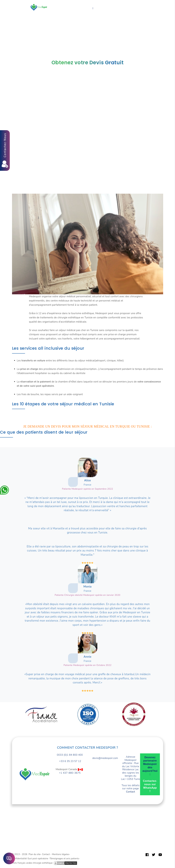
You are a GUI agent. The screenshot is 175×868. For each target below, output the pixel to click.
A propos (130, 3)
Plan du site (35, 854)
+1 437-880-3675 (70, 773)
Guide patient (58, 12)
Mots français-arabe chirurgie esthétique (32, 863)
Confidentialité (19, 859)
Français (93, 12)
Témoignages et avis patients (64, 859)
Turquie (115, 3)
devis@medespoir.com (105, 758)
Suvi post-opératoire (38, 859)
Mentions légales (61, 854)
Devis (53, 7)
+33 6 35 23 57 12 (70, 761)
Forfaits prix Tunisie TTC (91, 3)
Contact (76, 12)
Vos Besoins (63, 3)
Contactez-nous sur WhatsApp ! (150, 786)
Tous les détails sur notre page (130, 789)
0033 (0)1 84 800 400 (70, 755)
